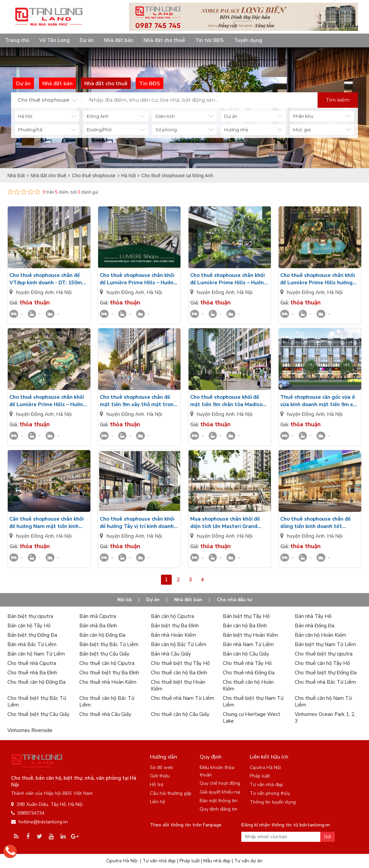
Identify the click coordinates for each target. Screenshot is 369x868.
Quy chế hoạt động (220, 783)
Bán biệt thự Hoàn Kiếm (250, 635)
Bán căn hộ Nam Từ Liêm (36, 654)
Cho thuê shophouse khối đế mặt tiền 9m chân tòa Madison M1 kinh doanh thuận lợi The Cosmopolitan (228, 401)
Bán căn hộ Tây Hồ (29, 626)
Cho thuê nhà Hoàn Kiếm (108, 682)
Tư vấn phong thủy (270, 793)
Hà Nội (64, 292)
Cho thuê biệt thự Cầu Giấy (38, 714)
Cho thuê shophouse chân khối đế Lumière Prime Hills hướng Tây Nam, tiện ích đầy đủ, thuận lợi (319, 279)
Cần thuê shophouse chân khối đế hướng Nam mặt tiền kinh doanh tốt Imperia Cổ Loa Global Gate (47, 523)
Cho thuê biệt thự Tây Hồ (180, 663)
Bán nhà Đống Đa (315, 626)
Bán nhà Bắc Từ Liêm (32, 644)
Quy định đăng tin (218, 809)
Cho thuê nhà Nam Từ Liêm (182, 698)
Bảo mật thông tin (218, 801)
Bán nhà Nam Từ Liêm (248, 644)
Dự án (87, 40)
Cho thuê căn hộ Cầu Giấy (180, 714)
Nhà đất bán (119, 40)
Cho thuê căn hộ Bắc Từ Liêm (107, 702)
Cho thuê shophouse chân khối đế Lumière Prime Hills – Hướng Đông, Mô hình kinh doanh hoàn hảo (138, 279)
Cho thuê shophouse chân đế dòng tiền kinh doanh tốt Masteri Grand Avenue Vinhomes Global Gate (315, 523)
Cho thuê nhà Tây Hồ (247, 663)
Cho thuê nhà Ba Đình (32, 673)
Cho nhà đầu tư (234, 600)
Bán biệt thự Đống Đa (32, 635)
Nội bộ (125, 600)
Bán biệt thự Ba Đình (175, 626)
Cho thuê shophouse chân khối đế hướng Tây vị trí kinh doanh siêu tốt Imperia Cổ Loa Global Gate (137, 523)
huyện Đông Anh (35, 292)
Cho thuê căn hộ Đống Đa (36, 682)
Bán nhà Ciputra (98, 616)
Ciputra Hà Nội (265, 767)
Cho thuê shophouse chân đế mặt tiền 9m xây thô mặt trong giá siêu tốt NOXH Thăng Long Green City (138, 401)
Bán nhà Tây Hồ (313, 616)
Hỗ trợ (157, 785)
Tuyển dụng (248, 40)
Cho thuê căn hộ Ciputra (107, 663)
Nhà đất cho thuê (164, 40)
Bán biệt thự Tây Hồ (246, 616)
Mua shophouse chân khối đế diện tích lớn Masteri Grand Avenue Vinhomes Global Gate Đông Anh (228, 523)
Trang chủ (17, 40)
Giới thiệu (160, 776)
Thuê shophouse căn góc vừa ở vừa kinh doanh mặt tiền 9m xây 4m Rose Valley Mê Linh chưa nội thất (319, 401)
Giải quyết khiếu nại (220, 792)
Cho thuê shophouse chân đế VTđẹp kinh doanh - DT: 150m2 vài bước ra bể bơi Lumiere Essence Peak (47, 279)
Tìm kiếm (338, 100)
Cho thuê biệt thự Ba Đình (109, 673)
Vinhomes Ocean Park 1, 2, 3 (325, 718)
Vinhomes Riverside (30, 730)
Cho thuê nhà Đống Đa (249, 673)
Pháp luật (260, 776)
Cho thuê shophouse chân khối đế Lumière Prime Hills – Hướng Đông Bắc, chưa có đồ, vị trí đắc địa (48, 401)
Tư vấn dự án (248, 861)
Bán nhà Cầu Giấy (171, 654)
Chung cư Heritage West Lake (252, 718)
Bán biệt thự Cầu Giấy (104, 654)
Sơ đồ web (161, 767)
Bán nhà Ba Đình (98, 626)
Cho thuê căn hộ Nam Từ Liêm (323, 702)
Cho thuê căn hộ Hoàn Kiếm (248, 685)
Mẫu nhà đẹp (217, 861)
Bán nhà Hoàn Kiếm (173, 635)
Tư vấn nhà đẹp (266, 785)
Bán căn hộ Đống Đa (102, 635)
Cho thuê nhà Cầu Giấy (105, 714)
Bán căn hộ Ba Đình (245, 626)
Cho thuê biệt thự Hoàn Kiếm (178, 685)
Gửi (327, 837)
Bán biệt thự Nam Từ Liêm (325, 644)
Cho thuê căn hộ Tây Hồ (322, 663)
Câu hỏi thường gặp (171, 793)
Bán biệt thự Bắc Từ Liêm (109, 644)
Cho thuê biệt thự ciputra (324, 654)
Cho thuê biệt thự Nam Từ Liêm (253, 702)
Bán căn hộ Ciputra (172, 616)
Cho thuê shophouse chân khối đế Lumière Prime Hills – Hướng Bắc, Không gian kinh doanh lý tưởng (229, 279)
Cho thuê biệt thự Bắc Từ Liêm (37, 702)
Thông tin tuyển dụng (273, 802)
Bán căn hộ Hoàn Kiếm (320, 635)
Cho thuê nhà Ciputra (32, 663)
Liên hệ (157, 802)
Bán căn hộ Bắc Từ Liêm (179, 644)
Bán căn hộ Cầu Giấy (246, 654)
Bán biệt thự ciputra (30, 616)
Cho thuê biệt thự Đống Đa (326, 673)
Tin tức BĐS (210, 40)
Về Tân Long (54, 40)
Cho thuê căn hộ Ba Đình (179, 673)
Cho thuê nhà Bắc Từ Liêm (325, 682)
